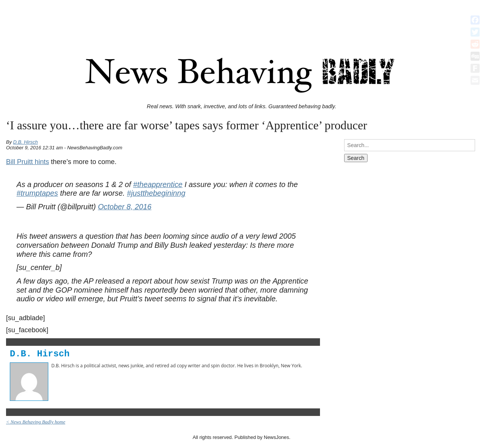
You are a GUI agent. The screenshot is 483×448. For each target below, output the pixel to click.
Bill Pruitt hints (28, 162)
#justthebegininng (156, 193)
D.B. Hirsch (26, 142)
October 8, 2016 (125, 207)
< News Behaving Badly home (36, 422)
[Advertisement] (241, 20)
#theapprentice (158, 184)
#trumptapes (37, 193)
